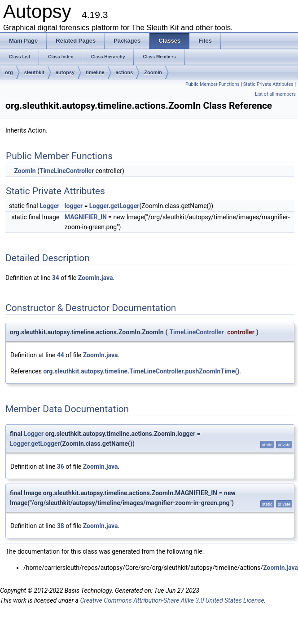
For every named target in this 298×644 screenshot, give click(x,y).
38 (61, 526)
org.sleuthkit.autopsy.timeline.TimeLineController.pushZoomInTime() (141, 371)
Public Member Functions (213, 84)
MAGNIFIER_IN (86, 217)
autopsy (65, 72)
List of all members (275, 94)
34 (56, 278)
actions (125, 72)
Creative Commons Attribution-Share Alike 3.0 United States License (172, 600)
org (9, 72)
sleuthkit (34, 72)
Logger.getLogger (114, 206)
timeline (95, 72)
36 (61, 466)
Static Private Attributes (268, 84)
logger (74, 206)
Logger (49, 206)
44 (61, 355)
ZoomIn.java (96, 278)
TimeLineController (67, 171)
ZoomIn (153, 72)
